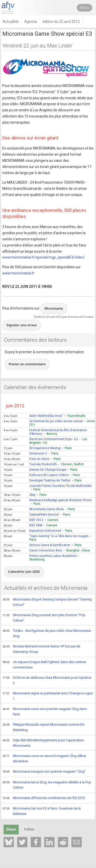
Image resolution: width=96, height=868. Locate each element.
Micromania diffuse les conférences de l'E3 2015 (44, 798)
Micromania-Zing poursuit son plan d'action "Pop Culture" (44, 618)
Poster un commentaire (27, 364)
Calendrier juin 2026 (24, 572)
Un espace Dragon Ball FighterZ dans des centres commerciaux (44, 664)
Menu (85, 8)
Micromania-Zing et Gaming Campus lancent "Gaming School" (47, 602)
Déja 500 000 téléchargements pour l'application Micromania (43, 743)
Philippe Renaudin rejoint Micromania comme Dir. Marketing (44, 727)
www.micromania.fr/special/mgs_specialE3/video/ (44, 257)
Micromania (54, 308)
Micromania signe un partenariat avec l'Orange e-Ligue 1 (48, 696)
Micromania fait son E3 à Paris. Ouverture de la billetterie (42, 811)
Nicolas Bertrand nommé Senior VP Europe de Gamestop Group (41, 649)
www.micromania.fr (18, 273)
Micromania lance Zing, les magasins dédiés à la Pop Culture (47, 785)
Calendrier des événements (35, 387)
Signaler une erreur (22, 325)
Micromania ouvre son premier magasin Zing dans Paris (45, 711)
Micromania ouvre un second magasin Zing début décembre (44, 758)
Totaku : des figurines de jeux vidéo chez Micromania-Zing (47, 633)
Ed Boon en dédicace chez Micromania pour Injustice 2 (47, 680)
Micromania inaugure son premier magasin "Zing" (44, 772)
